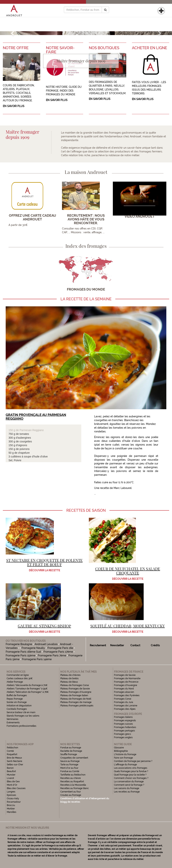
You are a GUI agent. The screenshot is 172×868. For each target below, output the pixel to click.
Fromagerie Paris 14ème (37, 659)
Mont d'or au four (69, 768)
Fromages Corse (123, 699)
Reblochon (12, 748)
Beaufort (11, 771)
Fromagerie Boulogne (19, 644)
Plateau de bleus (69, 682)
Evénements (13, 723)
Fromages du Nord (124, 689)
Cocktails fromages (17, 709)
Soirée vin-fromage (17, 702)
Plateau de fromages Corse (75, 685)
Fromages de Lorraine (126, 706)
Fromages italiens (123, 717)
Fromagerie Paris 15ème (21, 655)
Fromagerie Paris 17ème (58, 652)
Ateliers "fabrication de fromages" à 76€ (28, 692)
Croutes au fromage (71, 795)
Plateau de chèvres (71, 675)
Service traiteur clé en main (21, 712)
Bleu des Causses (16, 788)
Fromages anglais (123, 737)
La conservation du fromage (129, 782)
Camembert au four (71, 792)
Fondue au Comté (70, 771)
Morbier (11, 809)
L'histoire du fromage (125, 754)
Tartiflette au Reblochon (73, 775)
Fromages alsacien (124, 692)
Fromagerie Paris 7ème (52, 655)
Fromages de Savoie (125, 675)
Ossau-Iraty (13, 798)
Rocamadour (14, 802)
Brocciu (11, 805)
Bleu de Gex (13, 782)
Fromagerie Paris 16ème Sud (23, 652)
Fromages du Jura (124, 702)
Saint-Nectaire (14, 761)
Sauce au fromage (70, 761)
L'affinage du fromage (125, 765)
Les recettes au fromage (127, 792)
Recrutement (98, 645)
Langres (11, 792)
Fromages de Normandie (127, 678)
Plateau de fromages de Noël (76, 699)
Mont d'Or (12, 785)
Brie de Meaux (14, 758)
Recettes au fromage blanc (75, 788)
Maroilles (12, 812)
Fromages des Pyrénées (127, 695)
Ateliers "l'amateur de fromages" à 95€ (27, 689)
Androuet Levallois (46, 644)
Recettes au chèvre (71, 778)
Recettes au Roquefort (72, 782)
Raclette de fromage (71, 751)
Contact (135, 645)
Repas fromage (15, 699)
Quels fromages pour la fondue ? (131, 771)
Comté (10, 751)
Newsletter (117, 645)
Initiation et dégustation (19, 706)
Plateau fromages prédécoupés (77, 706)
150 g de (14, 430)
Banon (10, 768)
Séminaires (12, 719)
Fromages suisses (123, 724)
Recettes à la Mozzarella (73, 785)
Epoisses (11, 795)
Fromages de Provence (126, 682)
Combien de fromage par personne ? (133, 761)
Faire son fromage (123, 758)
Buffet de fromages (17, 695)
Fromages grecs (122, 734)
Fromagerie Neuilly (33, 648)
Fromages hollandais (125, 727)
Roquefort (12, 754)
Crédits (155, 645)
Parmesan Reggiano (32, 430)
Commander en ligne (18, 675)
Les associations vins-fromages (131, 768)
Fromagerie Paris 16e (60, 648)
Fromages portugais (124, 731)
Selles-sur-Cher (15, 765)
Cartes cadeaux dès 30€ (20, 678)
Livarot (10, 778)
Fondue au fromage (71, 748)
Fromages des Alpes (125, 709)
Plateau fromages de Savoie (75, 689)
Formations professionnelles (21, 726)
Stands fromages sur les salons (23, 716)
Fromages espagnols (125, 720)
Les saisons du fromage (127, 788)
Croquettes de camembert (74, 758)
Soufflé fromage (69, 754)
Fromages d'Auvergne (126, 685)
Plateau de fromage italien (74, 695)
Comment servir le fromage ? (129, 785)
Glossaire (119, 748)
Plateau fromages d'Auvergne (76, 692)
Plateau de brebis (69, 678)
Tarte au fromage (69, 765)
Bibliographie (121, 751)
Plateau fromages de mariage (76, 702)
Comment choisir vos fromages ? (131, 778)
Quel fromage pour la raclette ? (130, 775)
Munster (11, 775)
